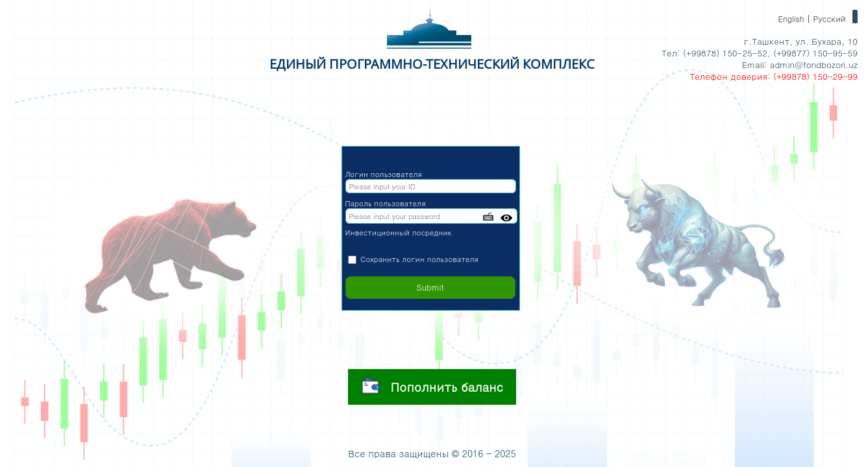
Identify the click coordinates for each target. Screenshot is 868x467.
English (791, 18)
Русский (829, 18)
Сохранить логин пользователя (419, 259)
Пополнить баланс (432, 385)
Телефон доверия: (730, 76)
